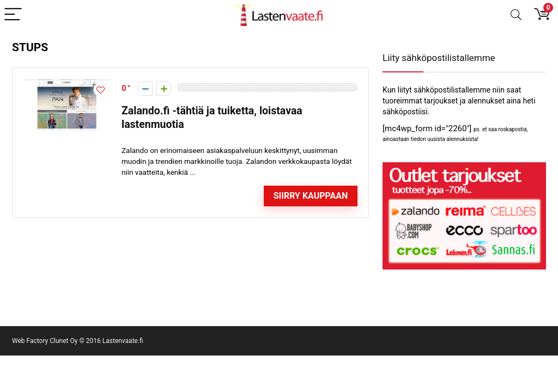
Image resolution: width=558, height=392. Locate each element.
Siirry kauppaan (311, 196)
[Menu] (13, 15)
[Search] (516, 15)
